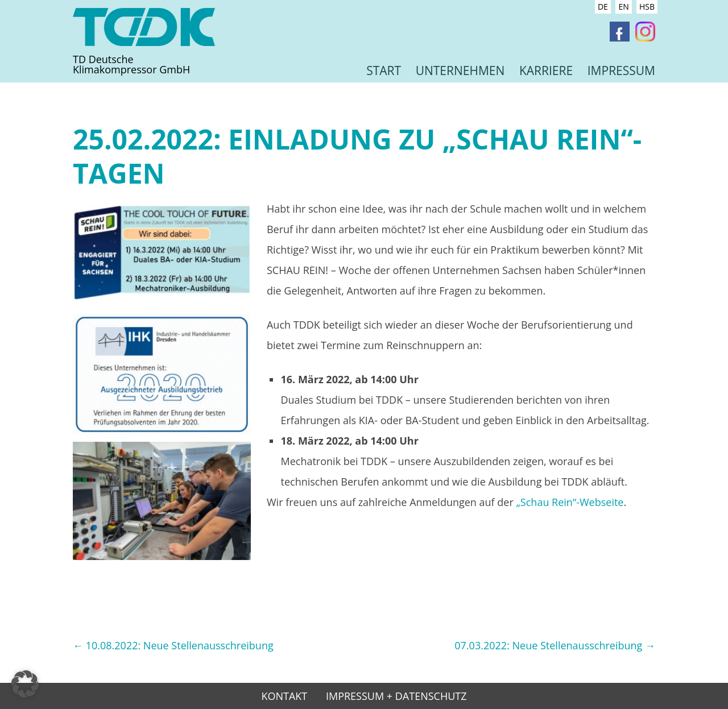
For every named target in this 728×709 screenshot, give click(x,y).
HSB (647, 7)
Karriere (546, 71)
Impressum (621, 71)
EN (623, 7)
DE (603, 7)
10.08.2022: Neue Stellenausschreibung (173, 645)
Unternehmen (460, 71)
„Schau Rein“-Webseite (570, 502)
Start (384, 71)
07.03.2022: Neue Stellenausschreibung (555, 645)
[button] (25, 684)
